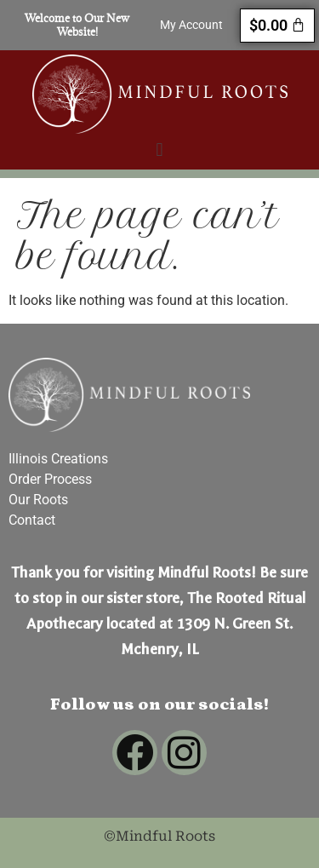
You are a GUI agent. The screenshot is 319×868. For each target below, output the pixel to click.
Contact (32, 520)
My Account (191, 25)
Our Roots (38, 500)
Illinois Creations (58, 459)
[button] (159, 149)
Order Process (50, 479)
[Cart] (277, 26)
